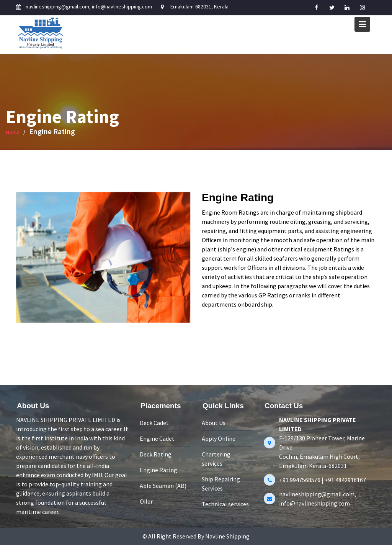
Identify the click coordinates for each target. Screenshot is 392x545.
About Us (214, 424)
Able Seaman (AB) (163, 485)
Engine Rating (159, 469)
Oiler (147, 501)
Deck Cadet (155, 424)
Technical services (225, 503)
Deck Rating (156, 454)
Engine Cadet (158, 439)
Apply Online (219, 439)
